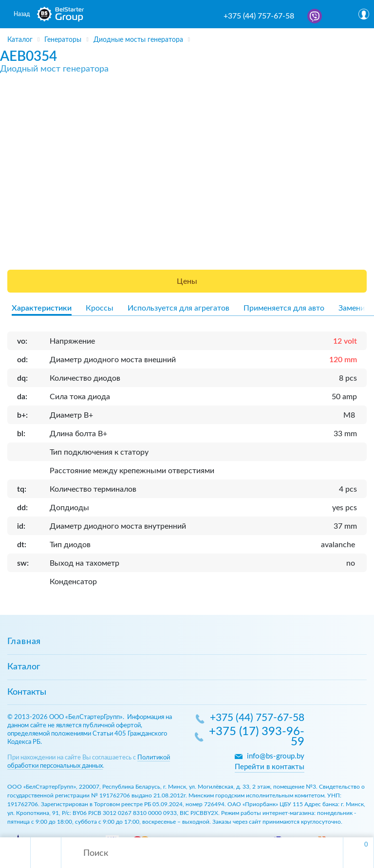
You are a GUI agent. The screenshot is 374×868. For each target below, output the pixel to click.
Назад (22, 14)
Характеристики (42, 308)
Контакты (27, 692)
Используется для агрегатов (178, 308)
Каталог (24, 667)
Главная (24, 642)
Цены (187, 281)
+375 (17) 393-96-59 (257, 737)
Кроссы (100, 308)
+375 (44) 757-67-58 (259, 16)
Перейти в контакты (270, 767)
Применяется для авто (284, 308)
